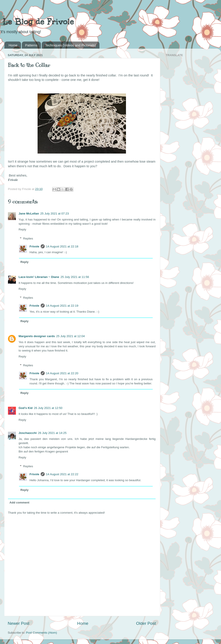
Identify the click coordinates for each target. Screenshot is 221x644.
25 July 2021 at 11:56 (75, 277)
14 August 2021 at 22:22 (62, 474)
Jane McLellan (29, 214)
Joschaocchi (28, 433)
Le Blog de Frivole (37, 21)
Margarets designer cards (37, 336)
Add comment (19, 502)
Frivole (34, 246)
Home (13, 45)
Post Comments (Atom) (42, 633)
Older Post (146, 623)
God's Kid (26, 408)
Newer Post (19, 623)
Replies (28, 238)
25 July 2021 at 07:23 (54, 214)
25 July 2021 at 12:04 (70, 336)
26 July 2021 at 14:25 (52, 433)
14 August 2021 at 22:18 (62, 246)
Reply (22, 229)
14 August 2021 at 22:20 (62, 373)
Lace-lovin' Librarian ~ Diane (39, 277)
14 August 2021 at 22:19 (62, 306)
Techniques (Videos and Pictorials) (70, 45)
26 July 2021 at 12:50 (48, 408)
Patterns (31, 45)
